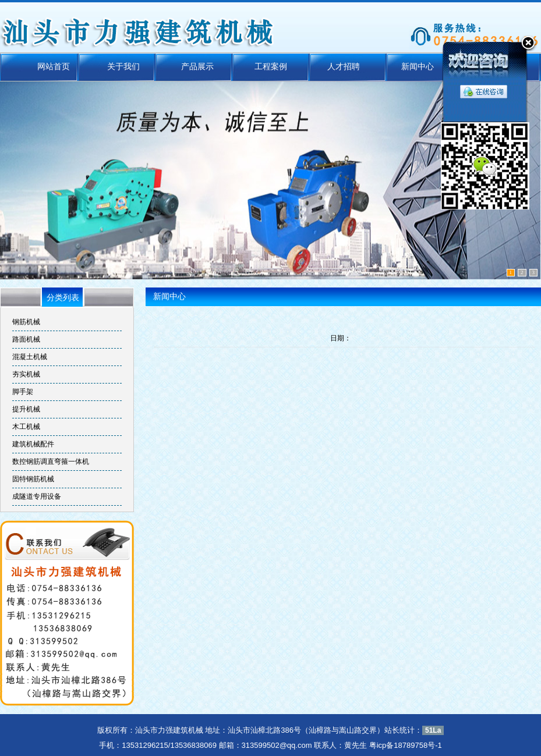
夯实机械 (26, 374)
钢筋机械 (26, 322)
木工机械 (26, 427)
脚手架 (23, 392)
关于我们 (131, 67)
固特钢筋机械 (33, 479)
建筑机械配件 (33, 444)
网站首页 (61, 67)
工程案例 (271, 67)
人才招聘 (340, 67)
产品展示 (201, 67)
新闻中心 (410, 67)
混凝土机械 (30, 357)
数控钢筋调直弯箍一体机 (51, 462)
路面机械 (26, 339)
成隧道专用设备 (37, 496)
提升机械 (26, 409)
